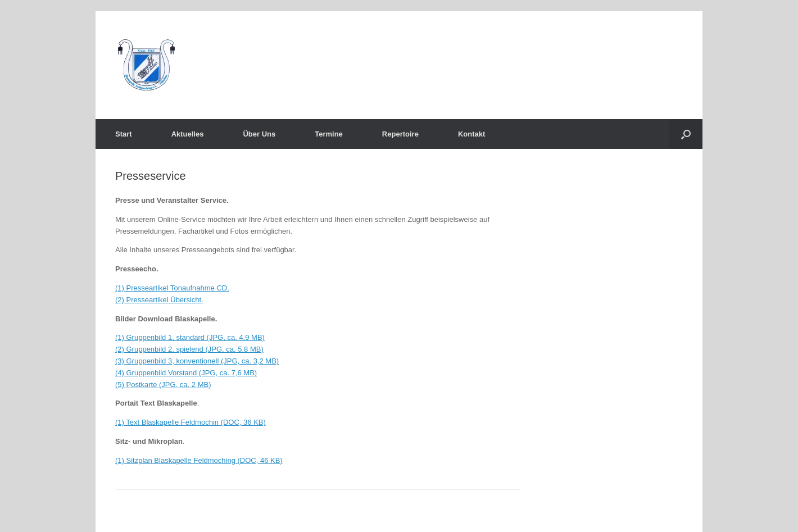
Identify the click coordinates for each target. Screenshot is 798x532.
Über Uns (259, 134)
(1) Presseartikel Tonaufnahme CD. (172, 288)
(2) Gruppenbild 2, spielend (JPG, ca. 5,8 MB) (189, 349)
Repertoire (400, 134)
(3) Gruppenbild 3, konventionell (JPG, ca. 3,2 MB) (197, 361)
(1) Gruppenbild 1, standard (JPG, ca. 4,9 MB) (190, 337)
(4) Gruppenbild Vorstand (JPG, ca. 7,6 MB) (186, 373)
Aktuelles (188, 134)
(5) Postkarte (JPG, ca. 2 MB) (163, 385)
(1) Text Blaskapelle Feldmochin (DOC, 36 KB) (191, 422)
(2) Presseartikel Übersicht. (159, 300)
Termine (329, 134)
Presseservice (151, 176)
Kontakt (471, 134)
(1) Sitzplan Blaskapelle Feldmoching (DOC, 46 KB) (199, 460)
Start (124, 134)
